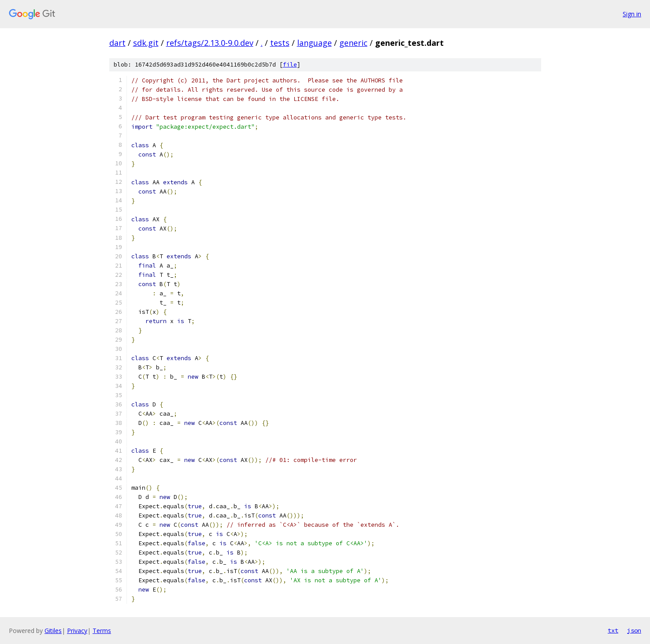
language (314, 43)
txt (613, 630)
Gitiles (53, 631)
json (634, 630)
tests (280, 43)
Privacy (77, 631)
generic (353, 43)
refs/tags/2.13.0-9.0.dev (210, 43)
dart (117, 43)
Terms (102, 631)
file (290, 65)
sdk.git (146, 43)
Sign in (632, 14)
